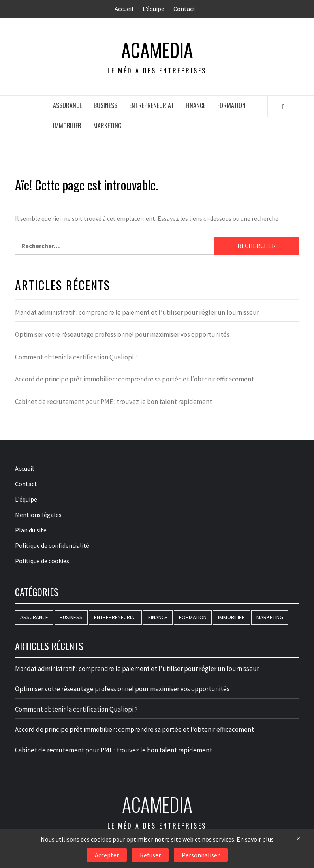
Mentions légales (38, 515)
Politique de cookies (42, 561)
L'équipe (26, 499)
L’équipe (153, 9)
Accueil (124, 9)
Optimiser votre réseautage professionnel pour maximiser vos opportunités (122, 334)
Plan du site (31, 530)
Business (105, 105)
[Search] (283, 106)
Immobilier (67, 126)
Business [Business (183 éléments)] (71, 617)
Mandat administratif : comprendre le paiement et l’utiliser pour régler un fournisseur (137, 312)
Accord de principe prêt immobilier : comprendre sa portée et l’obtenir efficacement (134, 379)
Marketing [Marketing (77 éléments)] (270, 617)
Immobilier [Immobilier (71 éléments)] (231, 617)
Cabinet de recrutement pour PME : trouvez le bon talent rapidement (114, 402)
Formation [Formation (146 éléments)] (193, 617)
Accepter (107, 855)
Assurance (67, 105)
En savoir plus (255, 839)
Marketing (107, 126)
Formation (231, 105)
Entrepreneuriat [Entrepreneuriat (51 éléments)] (115, 617)
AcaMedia (157, 50)
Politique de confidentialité (52, 545)
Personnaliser (201, 855)
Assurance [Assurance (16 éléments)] (34, 617)
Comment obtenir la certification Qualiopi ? (76, 357)
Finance (196, 105)
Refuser (150, 855)
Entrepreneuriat (151, 105)
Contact (184, 9)
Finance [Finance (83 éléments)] (158, 617)
